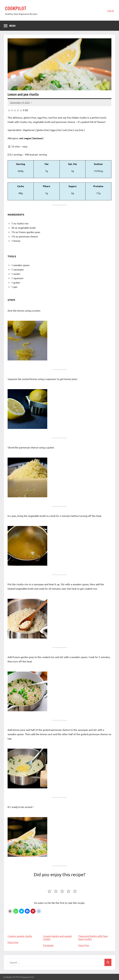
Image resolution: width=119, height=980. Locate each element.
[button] (16, 911)
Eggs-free (13, 942)
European (48, 945)
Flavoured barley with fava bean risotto (95, 927)
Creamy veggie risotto (24, 926)
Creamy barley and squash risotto (60, 927)
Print (10, 911)
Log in (111, 10)
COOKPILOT (16, 8)
